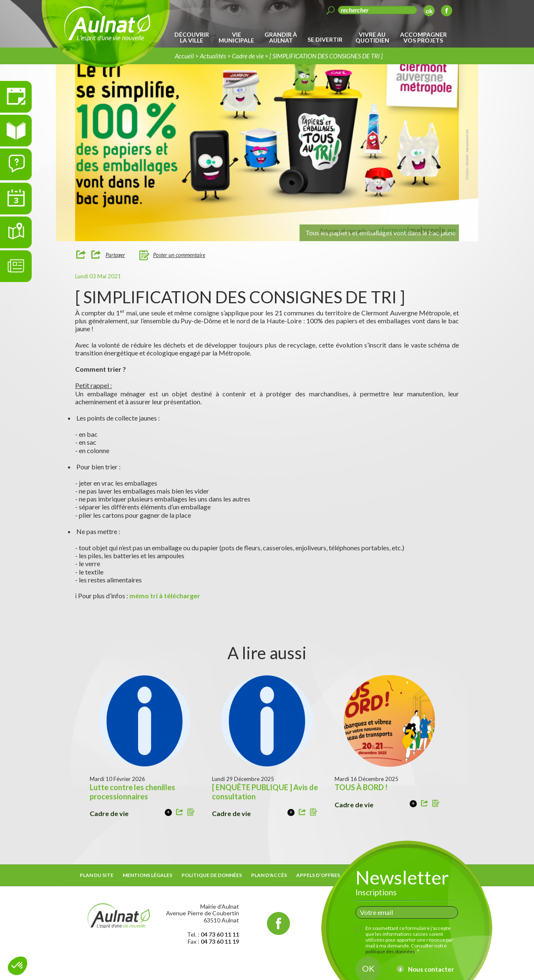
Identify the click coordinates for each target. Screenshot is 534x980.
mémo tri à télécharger (165, 596)
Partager (115, 255)
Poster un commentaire (179, 255)
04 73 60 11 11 (220, 934)
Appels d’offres (318, 875)
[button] (18, 966)
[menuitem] (193, 38)
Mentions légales (147, 875)
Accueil (184, 56)
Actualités (213, 56)
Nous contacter (431, 969)
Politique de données (212, 875)
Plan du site (97, 875)
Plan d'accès (269, 875)
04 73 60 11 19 (220, 941)
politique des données (390, 951)
